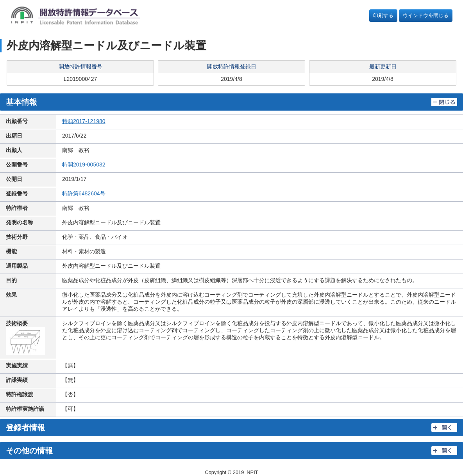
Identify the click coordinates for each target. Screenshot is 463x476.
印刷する (383, 15)
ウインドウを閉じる (426, 15)
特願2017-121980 (84, 121)
